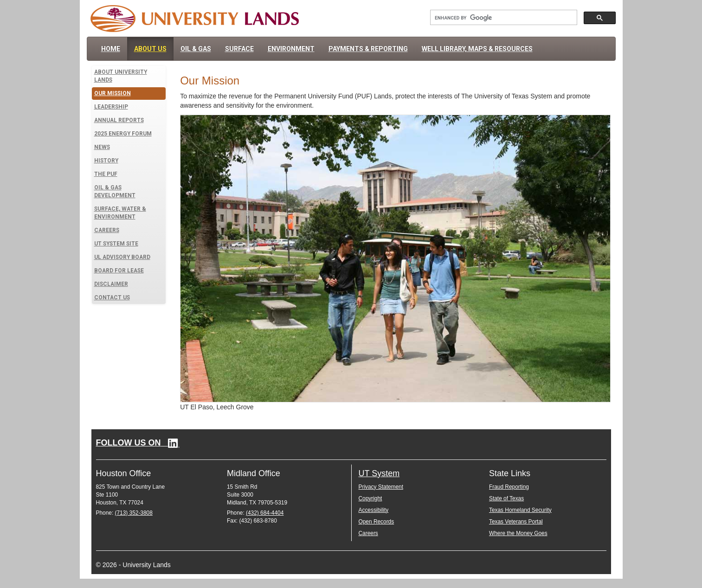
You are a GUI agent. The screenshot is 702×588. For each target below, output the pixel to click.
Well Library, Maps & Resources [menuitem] (477, 49)
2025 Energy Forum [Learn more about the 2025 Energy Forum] (123, 134)
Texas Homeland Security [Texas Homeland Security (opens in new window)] (520, 510)
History (106, 161)
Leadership (111, 107)
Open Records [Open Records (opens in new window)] (377, 522)
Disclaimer (111, 284)
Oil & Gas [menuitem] (196, 49)
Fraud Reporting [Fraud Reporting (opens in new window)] (509, 487)
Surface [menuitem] (239, 49)
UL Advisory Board (122, 257)
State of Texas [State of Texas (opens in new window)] (506, 498)
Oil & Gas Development (115, 191)
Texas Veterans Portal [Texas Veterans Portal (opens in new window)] (516, 522)
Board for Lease (119, 271)
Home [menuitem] (111, 49)
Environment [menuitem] (291, 49)
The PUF (106, 174)
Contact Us (112, 297)
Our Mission (113, 93)
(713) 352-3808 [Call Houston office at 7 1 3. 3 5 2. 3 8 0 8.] (134, 513)
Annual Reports (119, 120)
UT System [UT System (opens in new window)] (379, 473)
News (102, 147)
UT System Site (116, 244)
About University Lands (121, 76)
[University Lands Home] (195, 18)
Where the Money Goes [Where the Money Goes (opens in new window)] (518, 533)
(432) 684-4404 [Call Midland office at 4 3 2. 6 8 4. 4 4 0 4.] (265, 513)
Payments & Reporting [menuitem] (368, 49)
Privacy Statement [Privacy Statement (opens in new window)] (381, 487)
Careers (107, 230)
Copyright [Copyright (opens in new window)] (370, 498)
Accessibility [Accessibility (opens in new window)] (374, 510)
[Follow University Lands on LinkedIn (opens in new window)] (138, 443)
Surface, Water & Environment (120, 213)
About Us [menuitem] (150, 49)
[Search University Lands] (503, 18)
